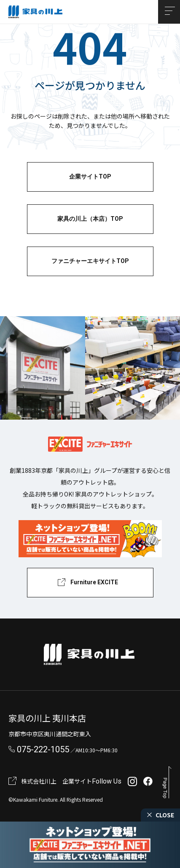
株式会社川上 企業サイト (56, 781)
